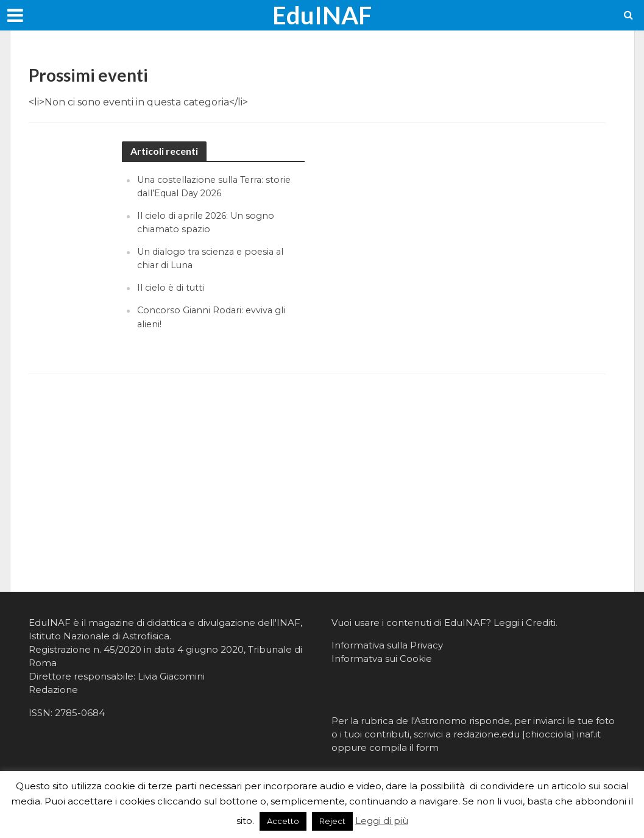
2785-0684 (80, 713)
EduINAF (322, 15)
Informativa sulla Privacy (387, 645)
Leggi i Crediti (525, 623)
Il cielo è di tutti (172, 287)
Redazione (53, 690)
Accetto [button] (283, 821)
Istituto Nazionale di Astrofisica (99, 636)
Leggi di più (382, 821)
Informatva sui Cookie (382, 659)
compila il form (404, 747)
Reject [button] (332, 821)
